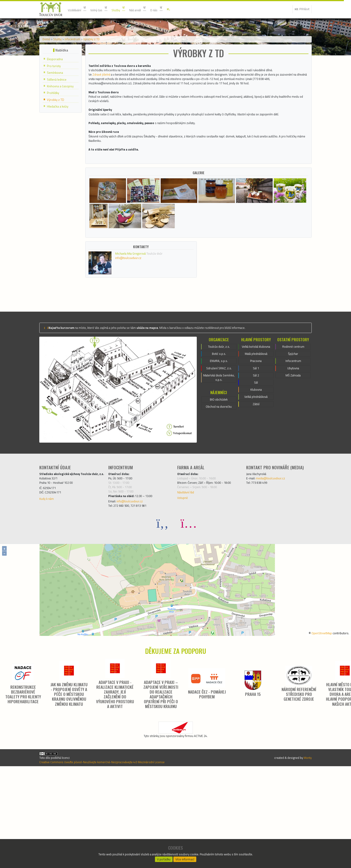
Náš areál (149, 9)
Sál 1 (256, 461)
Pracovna (256, 452)
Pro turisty (56, 102)
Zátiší (256, 502)
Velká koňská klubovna (256, 433)
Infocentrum (80, 72)
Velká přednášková (256, 494)
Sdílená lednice (58, 116)
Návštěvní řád (188, 581)
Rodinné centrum (293, 430)
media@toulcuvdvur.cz (275, 563)
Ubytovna (293, 455)
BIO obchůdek (219, 490)
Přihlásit (300, 9)
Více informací (185, 858)
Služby (127, 9)
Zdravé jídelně (104, 117)
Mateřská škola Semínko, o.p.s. (219, 466)
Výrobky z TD (104, 72)
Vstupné (184, 587)
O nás (171, 9)
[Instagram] (189, 615)
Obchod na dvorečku (219, 498)
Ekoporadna (56, 95)
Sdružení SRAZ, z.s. (219, 455)
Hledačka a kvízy (60, 145)
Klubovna (256, 486)
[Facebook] (163, 615)
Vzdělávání (79, 9)
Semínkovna (57, 109)
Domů (48, 72)
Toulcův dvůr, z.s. (219, 430)
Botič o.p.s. (219, 439)
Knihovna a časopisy (62, 123)
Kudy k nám (48, 593)
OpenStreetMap (315, 725)
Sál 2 (256, 469)
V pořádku (164, 858)
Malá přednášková (256, 444)
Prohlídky (54, 130)
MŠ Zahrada (293, 464)
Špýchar (293, 439)
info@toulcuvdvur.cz (133, 341)
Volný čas (105, 9)
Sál (256, 477)
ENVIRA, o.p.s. (219, 447)
